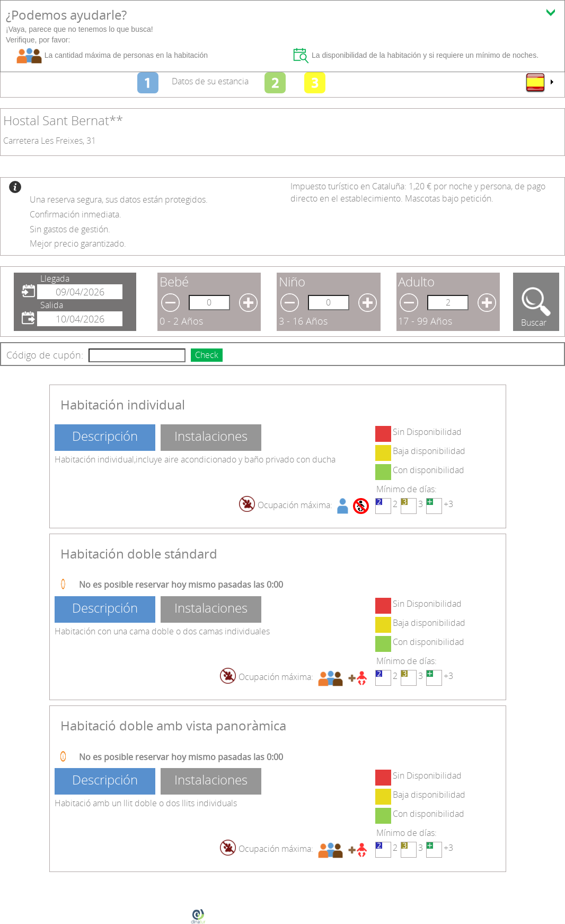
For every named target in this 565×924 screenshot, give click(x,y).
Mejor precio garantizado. (78, 243)
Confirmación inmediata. (76, 214)
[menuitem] (539, 82)
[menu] (539, 82)
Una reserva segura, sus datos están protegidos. (119, 199)
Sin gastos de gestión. (70, 229)
